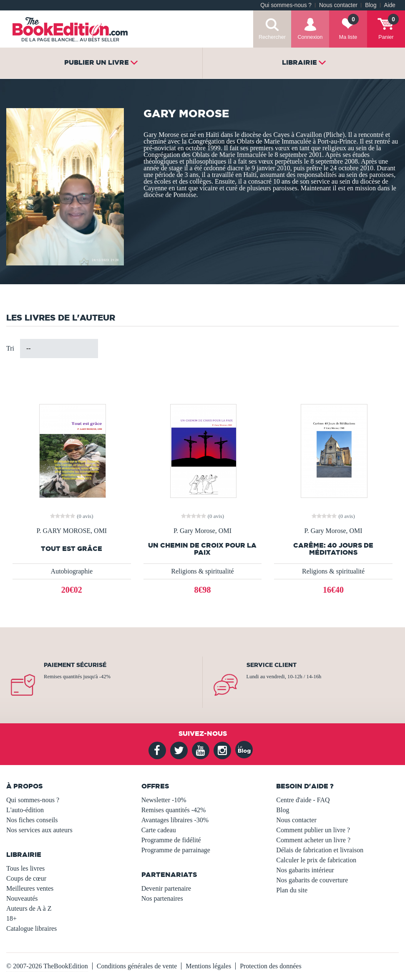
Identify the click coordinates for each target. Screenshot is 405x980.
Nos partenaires (162, 898)
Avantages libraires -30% (175, 820)
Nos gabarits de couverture (312, 880)
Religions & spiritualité (202, 571)
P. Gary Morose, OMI (202, 531)
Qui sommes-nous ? (286, 5)
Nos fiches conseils (32, 820)
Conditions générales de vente (137, 966)
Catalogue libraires (31, 928)
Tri (10, 348)
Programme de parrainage (176, 850)
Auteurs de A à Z (29, 908)
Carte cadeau (159, 830)
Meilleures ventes (30, 888)
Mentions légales (208, 966)
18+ (11, 918)
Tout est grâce (72, 549)
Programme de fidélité (171, 840)
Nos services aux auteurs (39, 830)
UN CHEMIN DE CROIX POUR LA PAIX (202, 549)
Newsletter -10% (164, 800)
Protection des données (271, 966)
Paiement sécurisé (75, 665)
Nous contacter (338, 5)
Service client (272, 665)
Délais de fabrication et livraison (320, 850)
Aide (390, 5)
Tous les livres (25, 868)
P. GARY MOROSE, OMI (72, 531)
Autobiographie (72, 571)
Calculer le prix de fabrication (316, 860)
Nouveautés (22, 898)
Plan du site (292, 890)
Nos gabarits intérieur (305, 870)
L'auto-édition (25, 810)
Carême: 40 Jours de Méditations (333, 549)
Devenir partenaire (166, 888)
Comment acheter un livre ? (313, 840)
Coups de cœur (26, 878)
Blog (371, 5)
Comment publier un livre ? (313, 830)
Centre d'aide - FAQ (303, 800)
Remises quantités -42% (174, 810)
